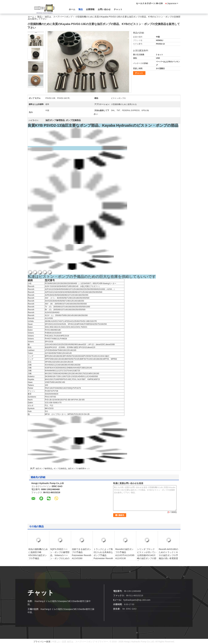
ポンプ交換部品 (60, 469)
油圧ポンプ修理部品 (44, 469)
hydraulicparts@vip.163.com (137, 600)
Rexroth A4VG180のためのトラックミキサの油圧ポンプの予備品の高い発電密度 (168, 554)
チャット (118, 9)
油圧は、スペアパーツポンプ (59, 17)
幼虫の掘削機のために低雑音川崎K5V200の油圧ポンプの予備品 (38, 554)
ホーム (72, 9)
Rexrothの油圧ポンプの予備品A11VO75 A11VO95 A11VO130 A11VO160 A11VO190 (125, 557)
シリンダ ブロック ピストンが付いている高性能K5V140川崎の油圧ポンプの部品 (147, 555)
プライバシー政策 (42, 642)
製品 (81, 9)
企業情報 (90, 9)
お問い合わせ (104, 9)
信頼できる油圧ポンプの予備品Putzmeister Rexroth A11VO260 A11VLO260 (82, 555)
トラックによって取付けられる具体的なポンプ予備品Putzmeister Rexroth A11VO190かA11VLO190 (103, 557)
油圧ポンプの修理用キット (79, 469)
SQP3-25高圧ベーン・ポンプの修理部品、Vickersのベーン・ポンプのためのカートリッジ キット (60, 555)
